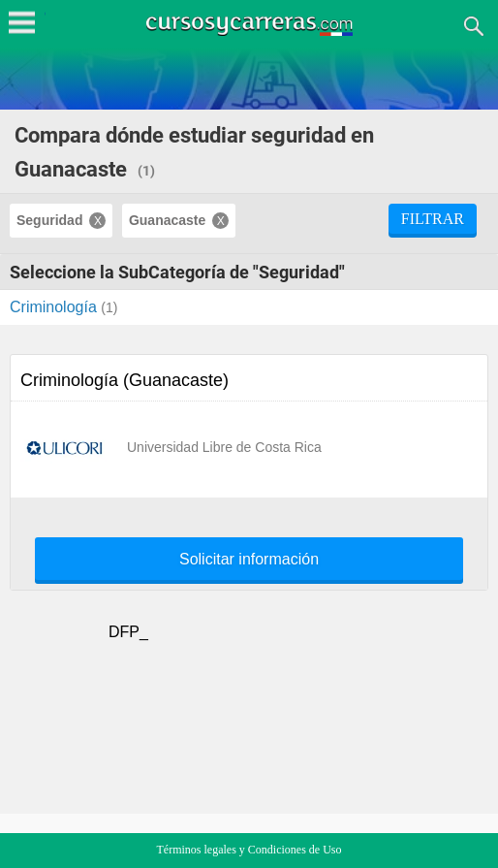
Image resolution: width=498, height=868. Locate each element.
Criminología (55, 307)
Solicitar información (249, 560)
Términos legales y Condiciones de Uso (249, 850)
